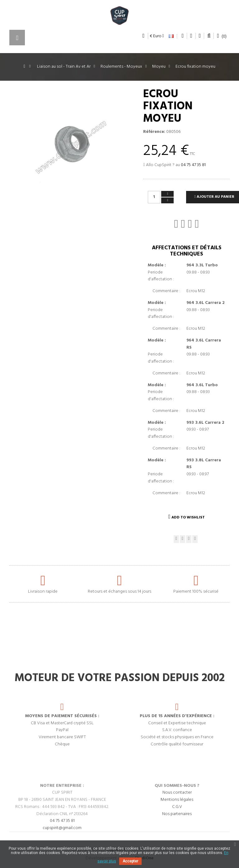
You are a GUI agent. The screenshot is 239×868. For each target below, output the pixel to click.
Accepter (130, 861)
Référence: (154, 132)
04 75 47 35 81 (193, 165)
